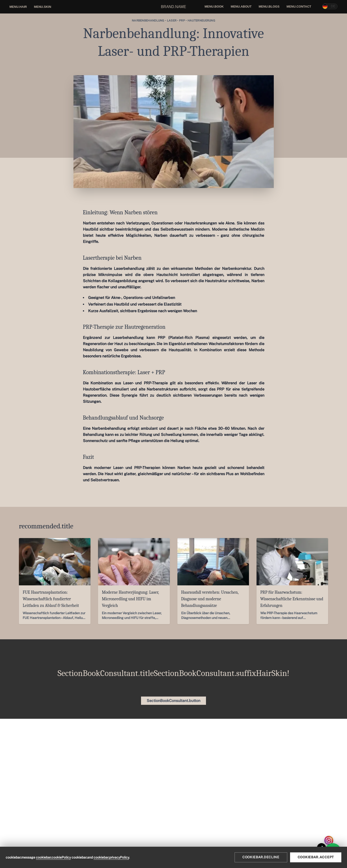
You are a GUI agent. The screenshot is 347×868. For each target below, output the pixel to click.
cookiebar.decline (261, 857)
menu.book (214, 7)
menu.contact (299, 7)
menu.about (241, 7)
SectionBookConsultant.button (173, 701)
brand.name (173, 7)
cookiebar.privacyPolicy (111, 857)
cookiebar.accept (316, 857)
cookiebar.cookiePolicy (53, 857)
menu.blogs (269, 7)
